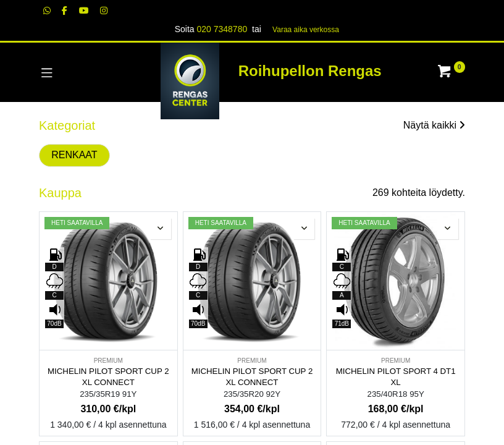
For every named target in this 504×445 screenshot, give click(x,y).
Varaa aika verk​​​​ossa (306, 30)
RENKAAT (74, 155)
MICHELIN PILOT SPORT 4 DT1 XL (396, 377)
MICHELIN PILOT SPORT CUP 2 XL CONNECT (108, 377)
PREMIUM (108, 361)
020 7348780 (222, 29)
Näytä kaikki (434, 125)
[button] (161, 229)
